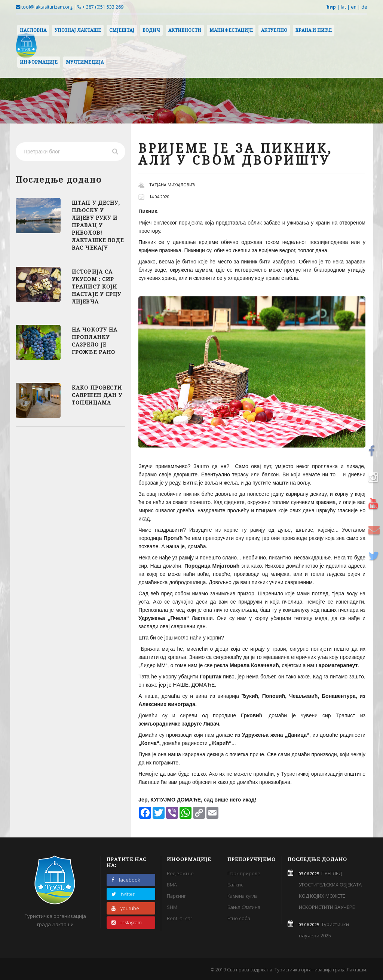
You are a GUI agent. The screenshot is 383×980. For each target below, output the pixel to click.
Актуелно (274, 30)
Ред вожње (180, 873)
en (354, 7)
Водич (151, 30)
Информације (39, 62)
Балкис (235, 885)
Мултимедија (85, 62)
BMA (172, 885)
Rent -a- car (180, 918)
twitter (123, 894)
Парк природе (244, 873)
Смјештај (122, 30)
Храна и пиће (314, 30)
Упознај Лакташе (78, 30)
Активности (185, 30)
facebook (126, 880)
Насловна (33, 30)
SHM (172, 907)
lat (343, 7)
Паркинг (177, 896)
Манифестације (231, 30)
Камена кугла (243, 896)
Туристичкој (296, 774)
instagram (127, 922)
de (364, 7)
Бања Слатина (244, 907)
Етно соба (239, 918)
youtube (125, 908)
